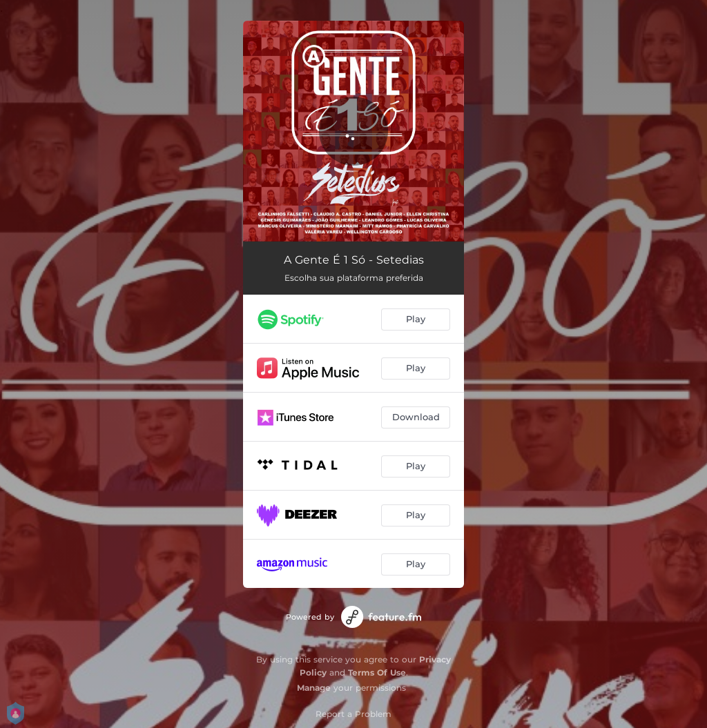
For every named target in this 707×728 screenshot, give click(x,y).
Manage (314, 688)
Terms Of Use (377, 672)
